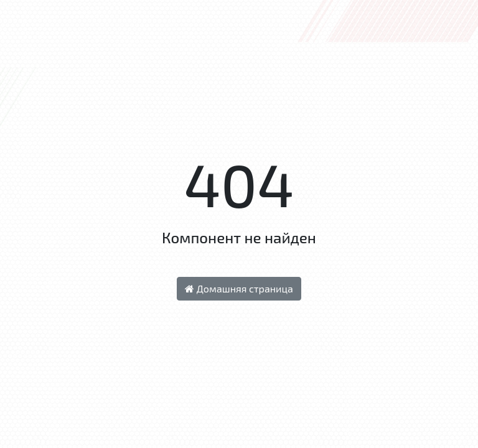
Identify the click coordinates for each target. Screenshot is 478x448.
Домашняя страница (239, 288)
